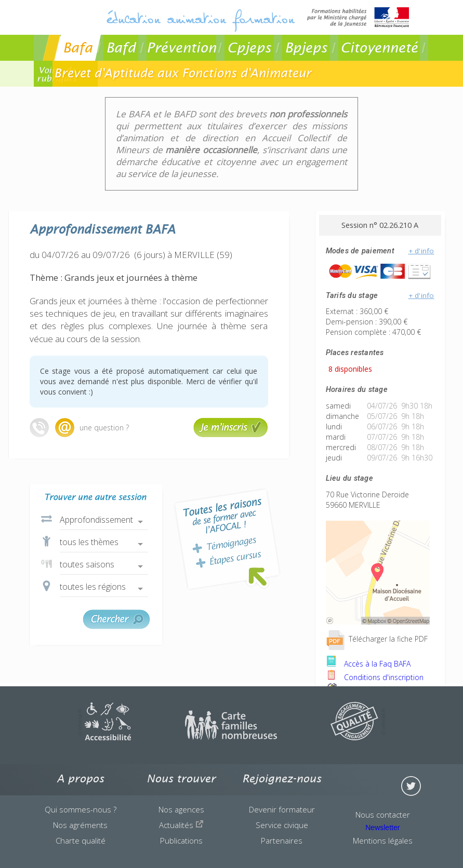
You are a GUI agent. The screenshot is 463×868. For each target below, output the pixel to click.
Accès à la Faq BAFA (368, 664)
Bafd (121, 48)
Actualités (181, 825)
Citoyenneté (379, 48)
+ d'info (421, 251)
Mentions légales (383, 840)
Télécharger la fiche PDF (377, 639)
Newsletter (382, 828)
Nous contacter (383, 815)
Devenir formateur (282, 809)
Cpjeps (249, 48)
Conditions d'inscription (375, 677)
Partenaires (282, 840)
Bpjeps (306, 48)
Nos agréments (80, 825)
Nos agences (181, 809)
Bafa (78, 48)
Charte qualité (81, 840)
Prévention (181, 48)
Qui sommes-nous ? (81, 809)
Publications (181, 840)
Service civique (282, 825)
